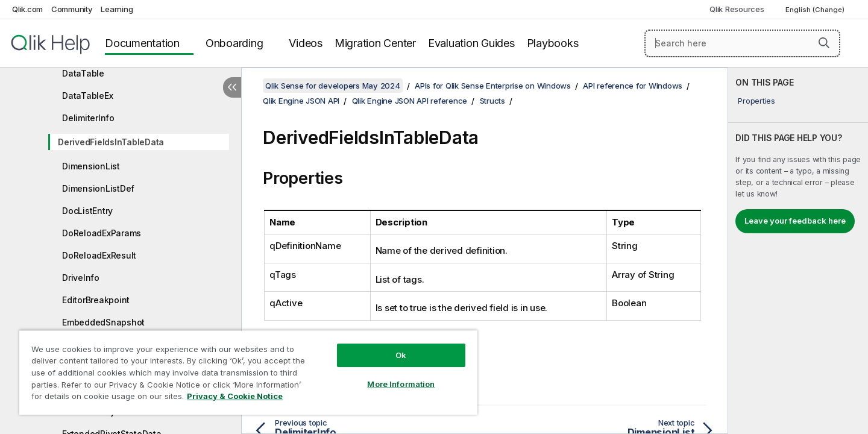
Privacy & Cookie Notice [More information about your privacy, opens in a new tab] (235, 396)
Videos (306, 43)
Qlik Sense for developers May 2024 (333, 86)
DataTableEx (87, 96)
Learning (117, 9)
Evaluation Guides (471, 43)
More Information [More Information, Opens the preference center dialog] (401, 384)
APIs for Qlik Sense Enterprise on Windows (493, 86)
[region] (248, 372)
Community (72, 9)
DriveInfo (81, 278)
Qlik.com (27, 9)
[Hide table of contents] (232, 87)
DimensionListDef (98, 188)
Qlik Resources (737, 9)
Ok (401, 355)
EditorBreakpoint (96, 300)
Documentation (142, 43)
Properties (756, 101)
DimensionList (91, 166)
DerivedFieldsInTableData (111, 142)
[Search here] (742, 43)
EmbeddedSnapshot (103, 322)
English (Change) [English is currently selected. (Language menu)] (816, 10)
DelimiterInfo (88, 118)
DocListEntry (87, 211)
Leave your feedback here (795, 221)
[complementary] (798, 251)
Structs (492, 101)
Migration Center (375, 43)
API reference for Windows (633, 86)
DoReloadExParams (102, 233)
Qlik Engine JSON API (301, 101)
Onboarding (234, 43)
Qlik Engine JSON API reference (410, 101)
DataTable (83, 73)
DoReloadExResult (99, 255)
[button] (824, 43)
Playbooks (553, 43)
